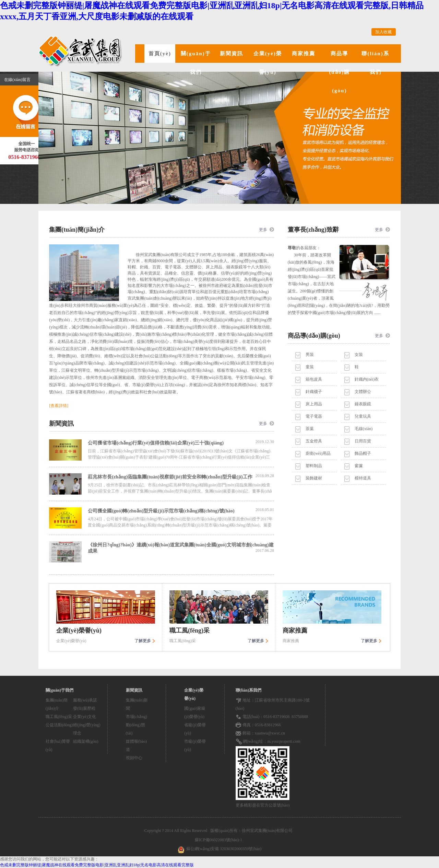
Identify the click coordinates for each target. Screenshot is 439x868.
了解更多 (143, 641)
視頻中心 (134, 758)
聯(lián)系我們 (375, 63)
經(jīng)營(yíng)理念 (87, 729)
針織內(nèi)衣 (367, 379)
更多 (263, 230)
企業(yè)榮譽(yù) (268, 63)
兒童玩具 (363, 416)
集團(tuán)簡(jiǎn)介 (57, 704)
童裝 (310, 367)
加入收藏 (383, 32)
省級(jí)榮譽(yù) (195, 729)
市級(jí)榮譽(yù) (195, 745)
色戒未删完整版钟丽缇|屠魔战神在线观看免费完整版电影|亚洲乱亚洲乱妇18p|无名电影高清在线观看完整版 (97, 865)
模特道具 (363, 478)
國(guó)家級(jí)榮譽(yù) (195, 713)
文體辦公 (363, 392)
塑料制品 (314, 466)
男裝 (310, 355)
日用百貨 (363, 441)
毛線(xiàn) (364, 429)
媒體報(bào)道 (136, 745)
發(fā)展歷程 (84, 708)
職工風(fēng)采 (59, 717)
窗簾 (359, 466)
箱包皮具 (314, 379)
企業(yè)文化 (85, 717)
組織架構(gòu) (86, 741)
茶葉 (310, 429)
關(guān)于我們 (196, 63)
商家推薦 (304, 54)
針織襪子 (314, 392)
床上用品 (314, 404)
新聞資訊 (232, 54)
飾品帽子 (363, 453)
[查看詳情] (59, 406)
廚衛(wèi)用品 (318, 453)
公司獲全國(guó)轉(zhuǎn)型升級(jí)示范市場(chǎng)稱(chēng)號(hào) (181, 510)
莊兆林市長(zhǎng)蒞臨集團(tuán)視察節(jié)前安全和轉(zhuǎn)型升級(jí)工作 (181, 476)
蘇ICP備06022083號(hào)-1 (219, 840)
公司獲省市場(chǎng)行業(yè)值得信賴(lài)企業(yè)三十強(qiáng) (181, 442)
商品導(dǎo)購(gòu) (339, 72)
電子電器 (314, 416)
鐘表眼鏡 (363, 404)
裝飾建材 (314, 478)
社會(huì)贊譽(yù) (58, 745)
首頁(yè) (160, 54)
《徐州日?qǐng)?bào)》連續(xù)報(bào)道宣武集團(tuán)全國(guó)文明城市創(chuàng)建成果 (181, 548)
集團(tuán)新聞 (137, 704)
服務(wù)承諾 (85, 700)
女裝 (359, 355)
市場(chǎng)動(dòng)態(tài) (137, 725)
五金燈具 (314, 441)
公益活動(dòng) (59, 725)
